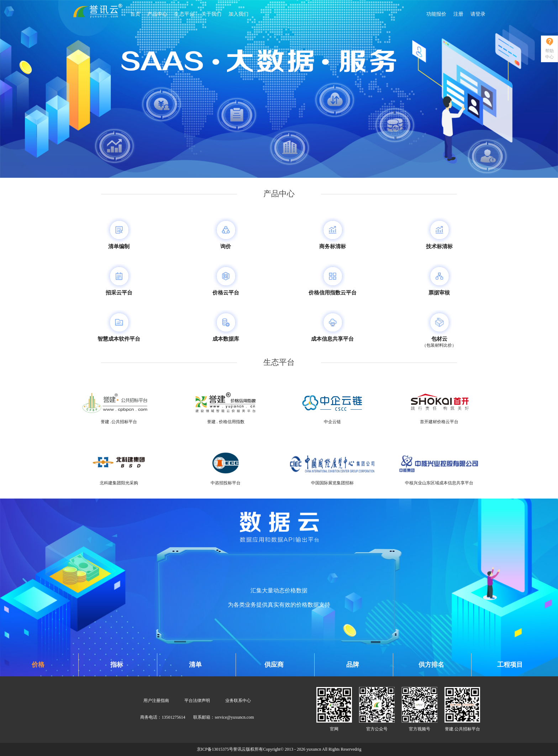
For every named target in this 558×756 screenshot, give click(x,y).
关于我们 (211, 14)
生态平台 (184, 14)
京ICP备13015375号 (215, 749)
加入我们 (238, 14)
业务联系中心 (238, 701)
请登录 (478, 14)
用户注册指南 (156, 701)
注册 (458, 14)
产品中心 (157, 14)
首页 (135, 14)
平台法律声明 (197, 701)
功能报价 (436, 14)
